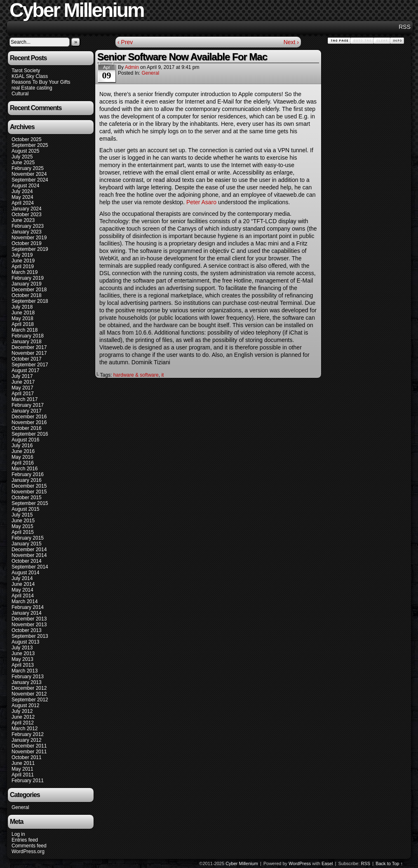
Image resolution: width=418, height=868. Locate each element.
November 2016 (29, 422)
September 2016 (30, 434)
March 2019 (25, 272)
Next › (291, 42)
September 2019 (30, 249)
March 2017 (25, 399)
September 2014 (30, 567)
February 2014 (28, 607)
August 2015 (25, 509)
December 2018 (29, 290)
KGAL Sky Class (30, 76)
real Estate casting (32, 88)
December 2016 (29, 417)
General (20, 807)
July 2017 (22, 376)
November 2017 (29, 353)
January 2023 (27, 232)
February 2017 (28, 405)
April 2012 (23, 723)
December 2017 (29, 347)
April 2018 (23, 324)
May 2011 (22, 769)
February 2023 (28, 226)
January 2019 (27, 284)
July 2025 (22, 157)
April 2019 (23, 267)
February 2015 (28, 538)
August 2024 (25, 186)
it (162, 375)
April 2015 (23, 532)
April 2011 (23, 775)
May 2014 (22, 590)
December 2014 (29, 550)
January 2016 (27, 480)
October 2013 (27, 630)
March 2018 (25, 330)
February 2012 (28, 734)
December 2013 (29, 619)
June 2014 (23, 584)
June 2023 (23, 220)
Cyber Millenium (242, 863)
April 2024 (23, 203)
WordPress (300, 863)
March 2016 (25, 469)
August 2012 (25, 705)
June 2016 (23, 451)
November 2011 (29, 752)
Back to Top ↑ (389, 863)
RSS (405, 27)
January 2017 (27, 411)
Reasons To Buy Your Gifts (41, 82)
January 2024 (27, 209)
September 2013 (30, 636)
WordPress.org (28, 851)
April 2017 (23, 394)
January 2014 (27, 613)
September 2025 (30, 145)
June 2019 (23, 261)
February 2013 (28, 677)
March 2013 (25, 671)
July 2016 (22, 446)
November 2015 (29, 492)
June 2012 (23, 717)
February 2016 (28, 474)
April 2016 (23, 463)
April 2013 (23, 665)
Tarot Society (26, 71)
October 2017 (27, 359)
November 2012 (29, 694)
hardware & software (136, 375)
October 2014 (27, 561)
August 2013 (25, 642)
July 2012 (22, 711)
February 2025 (28, 168)
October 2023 (27, 215)
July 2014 (22, 578)
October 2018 (27, 295)
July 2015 (22, 515)
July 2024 (22, 191)
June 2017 (23, 382)
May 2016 (22, 457)
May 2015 (22, 526)
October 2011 (27, 757)
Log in (18, 834)
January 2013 (27, 682)
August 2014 (25, 573)
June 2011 (23, 763)
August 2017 (25, 370)
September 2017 (30, 365)
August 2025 (25, 151)
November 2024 (29, 174)
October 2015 (27, 498)
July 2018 (22, 307)
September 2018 (30, 301)
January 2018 (27, 342)
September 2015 (30, 503)
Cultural (20, 94)
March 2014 (25, 601)
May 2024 (22, 197)
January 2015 (27, 544)
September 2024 (30, 180)
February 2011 (28, 781)
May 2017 (22, 388)
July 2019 (22, 255)
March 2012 (25, 729)
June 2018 (23, 313)
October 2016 (27, 428)
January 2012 (27, 740)
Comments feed (29, 846)
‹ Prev (125, 42)
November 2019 (29, 238)
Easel (327, 863)
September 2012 (30, 700)
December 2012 (29, 688)
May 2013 (22, 659)
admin (132, 67)
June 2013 (23, 653)
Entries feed (25, 840)
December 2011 (29, 746)
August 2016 (25, 440)
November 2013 (29, 625)
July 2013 (22, 648)
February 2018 (28, 336)
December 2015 (29, 486)
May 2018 (22, 318)
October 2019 (27, 243)
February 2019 (28, 278)
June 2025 (23, 163)
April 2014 (23, 596)
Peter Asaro (202, 202)
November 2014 (29, 555)
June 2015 (23, 521)
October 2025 (27, 139)
